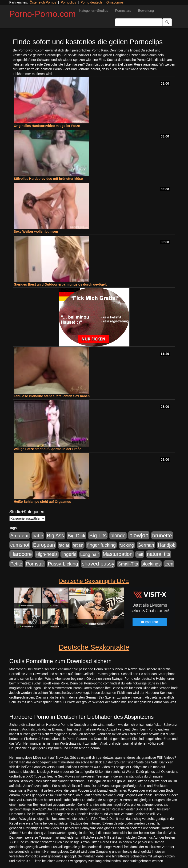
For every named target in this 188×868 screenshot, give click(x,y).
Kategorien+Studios (94, 11)
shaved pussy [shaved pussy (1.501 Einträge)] (98, 564)
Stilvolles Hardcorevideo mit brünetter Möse (48, 179)
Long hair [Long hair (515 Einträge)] (90, 554)
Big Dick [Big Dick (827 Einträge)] (76, 536)
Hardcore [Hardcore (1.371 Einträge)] (21, 554)
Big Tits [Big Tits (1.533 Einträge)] (98, 535)
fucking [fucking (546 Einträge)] (127, 545)
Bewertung (146, 11)
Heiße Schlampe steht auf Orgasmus (43, 502)
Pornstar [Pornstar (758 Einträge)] (35, 564)
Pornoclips (68, 2)
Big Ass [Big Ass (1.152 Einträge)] (55, 536)
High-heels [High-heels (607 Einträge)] (47, 554)
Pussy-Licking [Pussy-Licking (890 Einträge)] (63, 564)
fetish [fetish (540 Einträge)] (78, 545)
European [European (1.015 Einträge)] (44, 545)
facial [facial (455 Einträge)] (64, 545)
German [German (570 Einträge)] (146, 545)
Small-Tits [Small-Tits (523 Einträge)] (128, 564)
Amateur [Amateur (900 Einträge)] (20, 536)
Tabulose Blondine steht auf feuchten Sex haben (52, 396)
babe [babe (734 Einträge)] (38, 536)
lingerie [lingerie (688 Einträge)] (69, 554)
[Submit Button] (167, 22)
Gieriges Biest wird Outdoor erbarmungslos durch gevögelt (60, 284)
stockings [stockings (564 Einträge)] (151, 564)
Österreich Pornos (43, 2)
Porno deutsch (91, 2)
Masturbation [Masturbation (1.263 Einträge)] (118, 554)
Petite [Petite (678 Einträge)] (16, 564)
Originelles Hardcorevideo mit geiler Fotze (47, 126)
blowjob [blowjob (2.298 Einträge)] (139, 535)
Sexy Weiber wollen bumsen (36, 232)
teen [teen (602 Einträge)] (169, 564)
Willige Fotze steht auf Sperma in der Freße (48, 449)
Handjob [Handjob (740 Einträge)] (167, 545)
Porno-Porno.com (43, 14)
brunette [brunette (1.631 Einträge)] (162, 535)
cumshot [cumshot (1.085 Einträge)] (20, 545)
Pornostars (123, 11)
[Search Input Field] (139, 22)
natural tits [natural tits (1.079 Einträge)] (159, 554)
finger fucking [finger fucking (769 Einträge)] (101, 545)
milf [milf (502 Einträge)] (140, 554)
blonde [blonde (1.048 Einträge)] (118, 536)
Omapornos (115, 2)
